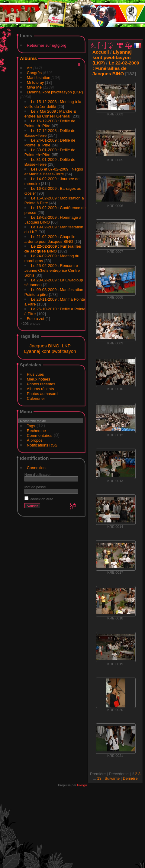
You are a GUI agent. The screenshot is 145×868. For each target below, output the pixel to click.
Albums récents (40, 389)
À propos (35, 440)
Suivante (112, 778)
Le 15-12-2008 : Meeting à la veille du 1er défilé (53, 104)
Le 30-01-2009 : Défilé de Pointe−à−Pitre (50, 152)
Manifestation (39, 78)
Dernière (130, 778)
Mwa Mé (34, 87)
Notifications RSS (42, 445)
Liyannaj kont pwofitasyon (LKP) (55, 92)
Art (29, 68)
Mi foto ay (35, 82)
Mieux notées (39, 379)
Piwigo (82, 785)
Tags (31, 426)
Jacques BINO (44, 346)
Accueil (101, 52)
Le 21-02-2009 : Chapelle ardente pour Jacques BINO (50, 239)
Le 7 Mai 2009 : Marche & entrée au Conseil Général (50, 114)
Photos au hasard (42, 394)
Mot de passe (35, 487)
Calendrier (36, 398)
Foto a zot (36, 319)
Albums (28, 58)
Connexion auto (39, 499)
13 (99, 778)
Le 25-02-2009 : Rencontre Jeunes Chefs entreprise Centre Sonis (52, 270)
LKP (66, 346)
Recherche (36, 431)
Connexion (36, 468)
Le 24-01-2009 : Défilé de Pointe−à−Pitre (50, 143)
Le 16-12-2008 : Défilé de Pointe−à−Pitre (50, 123)
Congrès (34, 73)
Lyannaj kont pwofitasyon (50, 351)
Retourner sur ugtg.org (47, 45)
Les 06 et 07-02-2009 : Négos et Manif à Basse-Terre (54, 172)
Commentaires (40, 436)
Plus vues (35, 374)
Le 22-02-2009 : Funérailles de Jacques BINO (53, 249)
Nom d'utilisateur (38, 474)
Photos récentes (41, 384)
